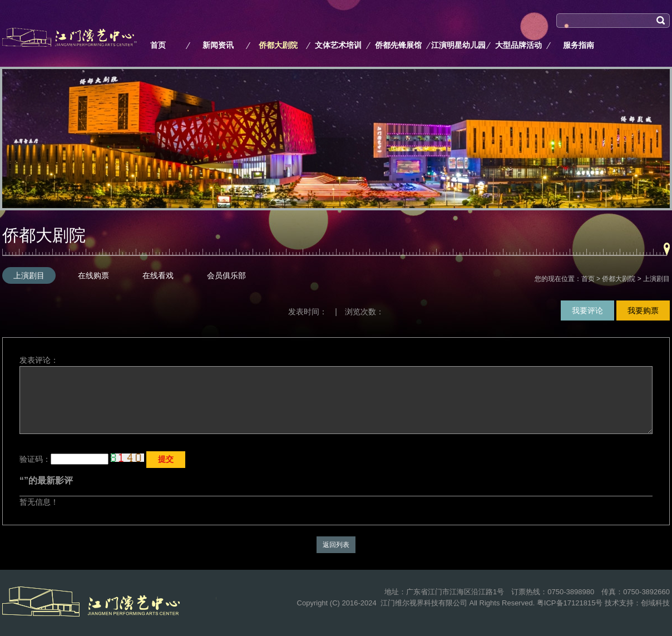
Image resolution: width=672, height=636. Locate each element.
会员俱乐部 (226, 275)
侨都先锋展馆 (398, 45)
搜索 (564, 35)
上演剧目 (29, 275)
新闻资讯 (218, 45)
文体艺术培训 (338, 45)
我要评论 (587, 310)
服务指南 (579, 45)
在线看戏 (158, 275)
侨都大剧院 (278, 45)
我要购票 (643, 310)
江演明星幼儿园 (458, 45)
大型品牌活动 (518, 45)
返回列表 (336, 545)
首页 (158, 45)
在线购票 (93, 275)
